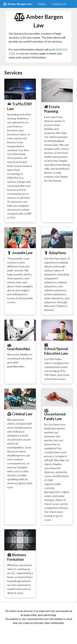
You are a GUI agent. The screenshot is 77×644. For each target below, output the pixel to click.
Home (42, 4)
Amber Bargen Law (18, 4)
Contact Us (59, 4)
